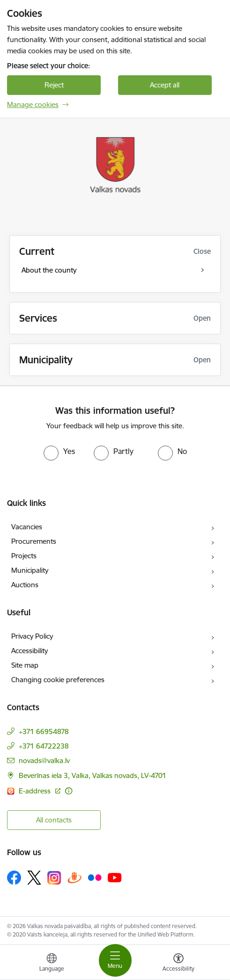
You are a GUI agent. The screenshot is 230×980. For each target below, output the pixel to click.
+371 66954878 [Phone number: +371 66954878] (44, 731)
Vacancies (27, 527)
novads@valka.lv (44, 760)
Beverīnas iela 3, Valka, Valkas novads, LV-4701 (93, 775)
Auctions (25, 585)
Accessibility (30, 651)
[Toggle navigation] (115, 960)
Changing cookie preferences (58, 680)
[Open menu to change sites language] (52, 964)
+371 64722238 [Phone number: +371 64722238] (44, 746)
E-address (36, 791)
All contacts (54, 820)
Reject (54, 85)
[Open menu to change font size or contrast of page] (178, 964)
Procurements (34, 541)
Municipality (30, 570)
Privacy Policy (32, 636)
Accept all (165, 85)
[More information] (69, 791)
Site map (25, 665)
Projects (24, 556)
